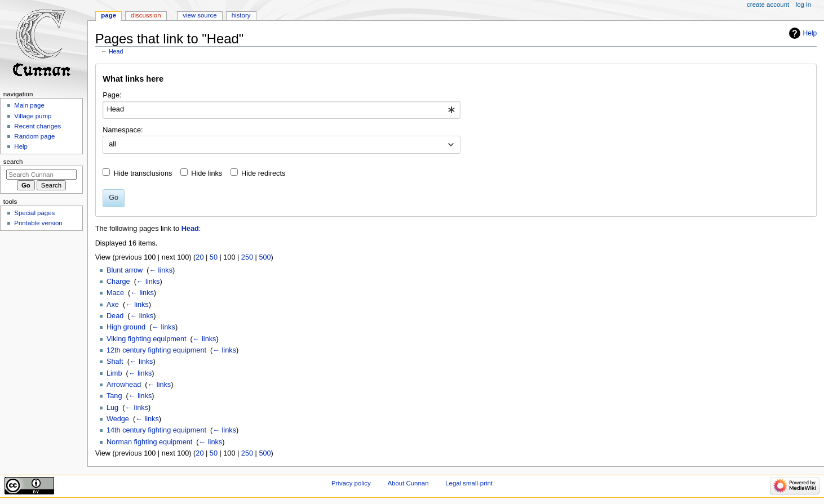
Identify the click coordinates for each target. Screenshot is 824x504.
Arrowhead (124, 385)
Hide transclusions (143, 173)
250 (247, 257)
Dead (115, 316)
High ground (126, 327)
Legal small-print (469, 483)
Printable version (38, 223)
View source (200, 15)
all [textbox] (112, 144)
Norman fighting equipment (149, 442)
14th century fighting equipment (156, 430)
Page (108, 15)
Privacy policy (351, 483)
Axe (113, 305)
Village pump (33, 116)
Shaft (115, 362)
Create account (768, 5)
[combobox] (282, 110)
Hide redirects (263, 173)
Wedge (118, 419)
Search (13, 162)
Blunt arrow (125, 270)
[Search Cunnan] (41, 175)
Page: (112, 95)
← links (161, 270)
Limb (114, 373)
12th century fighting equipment (156, 350)
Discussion (146, 15)
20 (200, 257)
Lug (112, 408)
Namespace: (123, 130)
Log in (803, 5)
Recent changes (37, 126)
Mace (115, 293)
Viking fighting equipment (147, 339)
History (241, 15)
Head (116, 51)
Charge (118, 282)
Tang (114, 396)
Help (810, 33)
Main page (29, 105)
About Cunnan (408, 483)
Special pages (34, 213)
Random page (34, 136)
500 (265, 257)
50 (214, 257)
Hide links (207, 173)
